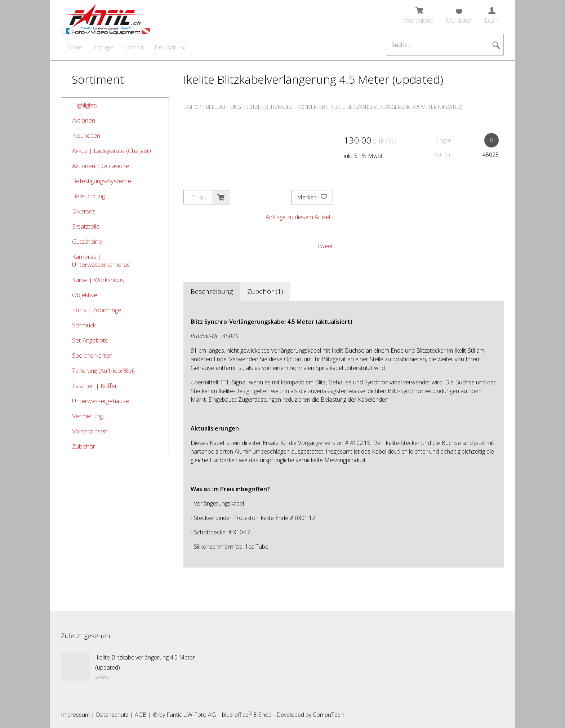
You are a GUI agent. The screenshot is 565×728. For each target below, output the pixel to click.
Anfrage (103, 47)
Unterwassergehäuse (101, 401)
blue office (237, 715)
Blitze (253, 107)
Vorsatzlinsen (90, 431)
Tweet (325, 246)
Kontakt (134, 47)
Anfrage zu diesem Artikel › (299, 217)
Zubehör (84, 446)
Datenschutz (112, 715)
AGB (141, 715)
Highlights (84, 105)
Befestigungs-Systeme (102, 181)
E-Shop (192, 107)
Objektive (85, 295)
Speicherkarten (92, 355)
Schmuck (84, 325)
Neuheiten (86, 135)
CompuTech (328, 715)
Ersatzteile (86, 226)
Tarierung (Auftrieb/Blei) (103, 370)
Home (74, 47)
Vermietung (87, 416)
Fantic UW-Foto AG (191, 715)
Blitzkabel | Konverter (295, 107)
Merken (312, 197)
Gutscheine (87, 241)
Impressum (75, 715)
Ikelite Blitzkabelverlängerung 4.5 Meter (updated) (396, 107)
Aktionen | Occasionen (102, 166)
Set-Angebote (90, 340)
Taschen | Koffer (95, 386)
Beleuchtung (88, 196)
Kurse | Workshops (98, 280)
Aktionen (84, 120)
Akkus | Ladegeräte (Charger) (112, 151)
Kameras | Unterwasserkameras (101, 261)
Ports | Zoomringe (97, 310)
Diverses (84, 211)
